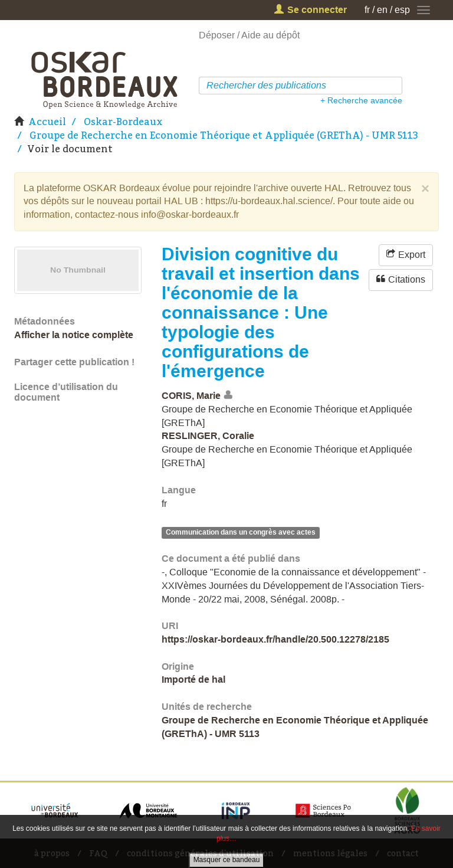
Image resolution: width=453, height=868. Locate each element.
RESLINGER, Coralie (208, 436)
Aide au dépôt (270, 35)
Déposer (217, 35)
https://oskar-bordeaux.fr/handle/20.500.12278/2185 (275, 639)
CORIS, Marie (191, 396)
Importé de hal (193, 679)
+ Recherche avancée (361, 100)
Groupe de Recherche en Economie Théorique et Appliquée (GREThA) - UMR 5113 (224, 135)
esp (402, 10)
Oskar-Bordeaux (123, 122)
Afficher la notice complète (74, 335)
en (382, 10)
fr (367, 10)
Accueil (47, 122)
